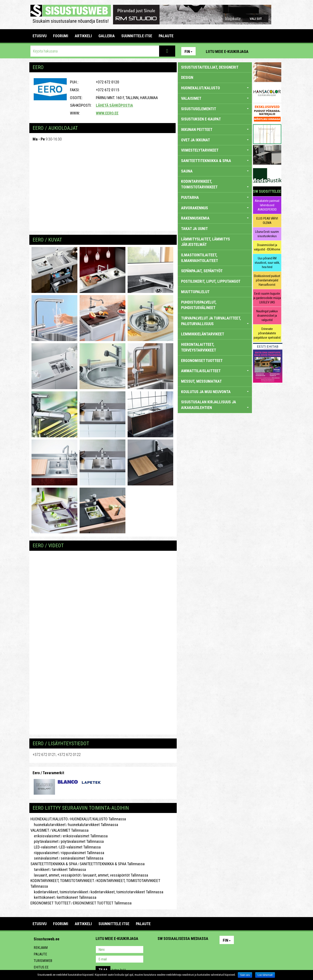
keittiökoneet (43, 897)
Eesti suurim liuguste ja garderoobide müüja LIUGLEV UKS (267, 298)
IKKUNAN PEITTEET (215, 129)
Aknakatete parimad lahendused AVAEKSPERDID (267, 205)
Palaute (40, 954)
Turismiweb (43, 961)
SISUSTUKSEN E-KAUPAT (201, 119)
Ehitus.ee (41, 967)
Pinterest (258, 51)
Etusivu (40, 36)
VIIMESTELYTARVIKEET (215, 150)
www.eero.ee (107, 113)
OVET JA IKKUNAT (215, 140)
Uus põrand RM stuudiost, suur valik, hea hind (267, 263)
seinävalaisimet (44, 858)
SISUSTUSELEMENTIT (215, 109)
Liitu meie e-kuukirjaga (227, 52)
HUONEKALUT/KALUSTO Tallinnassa (98, 819)
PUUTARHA (215, 197)
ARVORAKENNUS (215, 208)
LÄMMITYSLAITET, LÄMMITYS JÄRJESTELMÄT (206, 242)
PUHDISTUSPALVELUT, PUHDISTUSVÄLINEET (199, 305)
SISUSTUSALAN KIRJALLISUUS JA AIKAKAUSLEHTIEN (215, 405)
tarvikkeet (40, 869)
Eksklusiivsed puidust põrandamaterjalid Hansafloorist (267, 280)
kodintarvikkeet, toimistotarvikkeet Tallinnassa (127, 892)
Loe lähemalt (265, 975)
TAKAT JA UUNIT (194, 229)
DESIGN (187, 77)
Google (199, 950)
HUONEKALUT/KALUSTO (49, 819)
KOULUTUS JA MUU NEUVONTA (215, 392)
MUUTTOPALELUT (195, 292)
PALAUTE (166, 36)
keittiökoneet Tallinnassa (77, 897)
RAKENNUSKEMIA (215, 218)
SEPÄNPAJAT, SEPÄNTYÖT (202, 271)
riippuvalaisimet (45, 853)
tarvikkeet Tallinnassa (69, 869)
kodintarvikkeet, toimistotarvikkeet (59, 892)
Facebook (268, 51)
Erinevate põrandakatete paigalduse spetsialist (267, 333)
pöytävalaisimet (44, 841)
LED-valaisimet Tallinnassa (80, 847)
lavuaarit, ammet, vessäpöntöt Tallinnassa (116, 875)
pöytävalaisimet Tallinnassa (82, 841)
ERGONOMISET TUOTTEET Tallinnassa (102, 903)
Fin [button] (188, 52)
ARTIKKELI (83, 36)
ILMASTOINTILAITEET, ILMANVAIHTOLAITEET (200, 258)
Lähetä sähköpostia (114, 105)
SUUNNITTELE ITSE (137, 36)
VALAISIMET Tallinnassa (70, 830)
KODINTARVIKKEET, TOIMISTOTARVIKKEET (62, 881)
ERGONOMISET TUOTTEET (51, 903)
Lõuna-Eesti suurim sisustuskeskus (267, 234)
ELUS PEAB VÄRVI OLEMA (267, 221)
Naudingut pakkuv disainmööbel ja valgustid (267, 316)
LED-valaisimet (44, 847)
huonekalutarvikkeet (48, 825)
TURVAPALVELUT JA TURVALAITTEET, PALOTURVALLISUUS (215, 321)
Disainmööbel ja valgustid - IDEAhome (267, 247)
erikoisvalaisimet (45, 836)
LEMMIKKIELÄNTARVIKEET (203, 334)
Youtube (277, 51)
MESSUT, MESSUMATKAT (201, 381)
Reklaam (41, 948)
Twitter (190, 950)
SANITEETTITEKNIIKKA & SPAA (54, 864)
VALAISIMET (40, 830)
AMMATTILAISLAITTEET (215, 371)
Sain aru (245, 975)
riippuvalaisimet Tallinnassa (83, 853)
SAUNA (215, 171)
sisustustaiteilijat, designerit (210, 67)
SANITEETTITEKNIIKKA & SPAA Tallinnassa (112, 864)
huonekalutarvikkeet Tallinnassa (93, 825)
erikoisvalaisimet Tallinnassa (85, 836)
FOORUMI (61, 36)
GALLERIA (107, 36)
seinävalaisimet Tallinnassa (82, 858)
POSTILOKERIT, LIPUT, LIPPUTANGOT (211, 281)
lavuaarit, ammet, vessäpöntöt (56, 875)
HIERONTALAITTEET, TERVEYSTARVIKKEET (199, 347)
